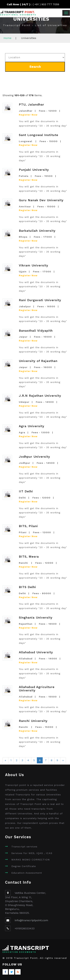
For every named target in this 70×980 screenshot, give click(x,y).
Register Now (28, 115)
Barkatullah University (37, 231)
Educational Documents (18, 15)
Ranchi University (33, 721)
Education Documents (19, 952)
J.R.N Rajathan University (40, 396)
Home (7, 38)
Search (35, 67)
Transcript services (24, 847)
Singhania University (36, 617)
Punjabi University (34, 170)
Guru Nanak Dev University (41, 200)
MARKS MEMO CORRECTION (31, 860)
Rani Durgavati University (40, 300)
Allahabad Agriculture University (37, 689)
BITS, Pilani (28, 526)
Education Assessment (27, 873)
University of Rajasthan (38, 361)
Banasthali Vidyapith (36, 331)
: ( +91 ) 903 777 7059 (35, 4)
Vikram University (34, 265)
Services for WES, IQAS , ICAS (32, 853)
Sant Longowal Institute (39, 135)
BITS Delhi (27, 587)
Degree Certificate (24, 866)
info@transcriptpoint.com (31, 920)
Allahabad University (36, 652)
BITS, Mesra (29, 556)
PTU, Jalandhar (32, 104)
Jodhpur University (34, 457)
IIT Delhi (26, 491)
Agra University (32, 426)
